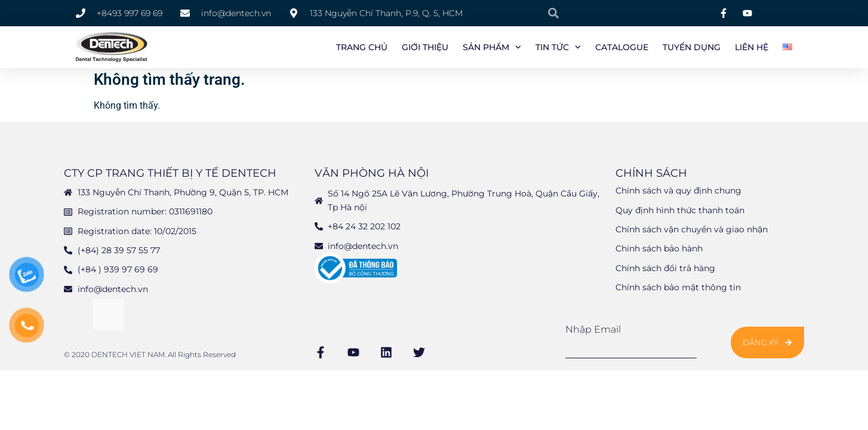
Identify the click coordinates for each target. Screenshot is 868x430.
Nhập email (593, 332)
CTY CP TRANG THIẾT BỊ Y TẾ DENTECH (170, 176)
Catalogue (622, 47)
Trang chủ (362, 47)
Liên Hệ (752, 47)
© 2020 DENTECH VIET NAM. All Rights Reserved (150, 357)
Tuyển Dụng (692, 47)
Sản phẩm (492, 47)
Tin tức (558, 47)
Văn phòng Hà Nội (372, 176)
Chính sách (651, 176)
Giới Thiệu (425, 47)
